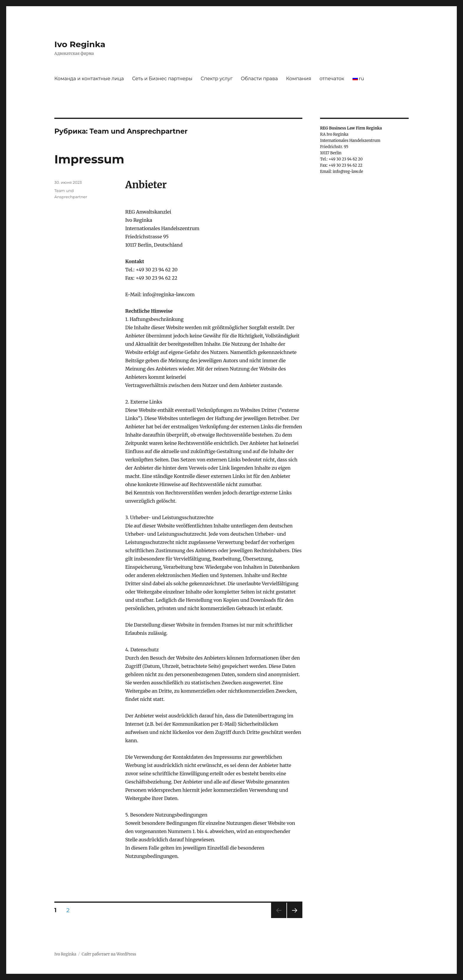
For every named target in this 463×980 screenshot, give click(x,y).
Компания (299, 79)
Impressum (89, 159)
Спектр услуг (216, 79)
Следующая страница (294, 918)
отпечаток (332, 79)
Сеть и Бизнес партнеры (162, 79)
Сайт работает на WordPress (109, 954)
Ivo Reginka (80, 44)
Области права (259, 79)
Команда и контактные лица (89, 79)
